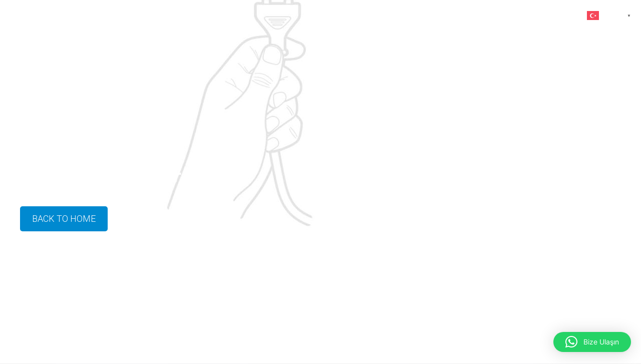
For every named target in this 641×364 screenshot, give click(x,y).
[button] (592, 342)
